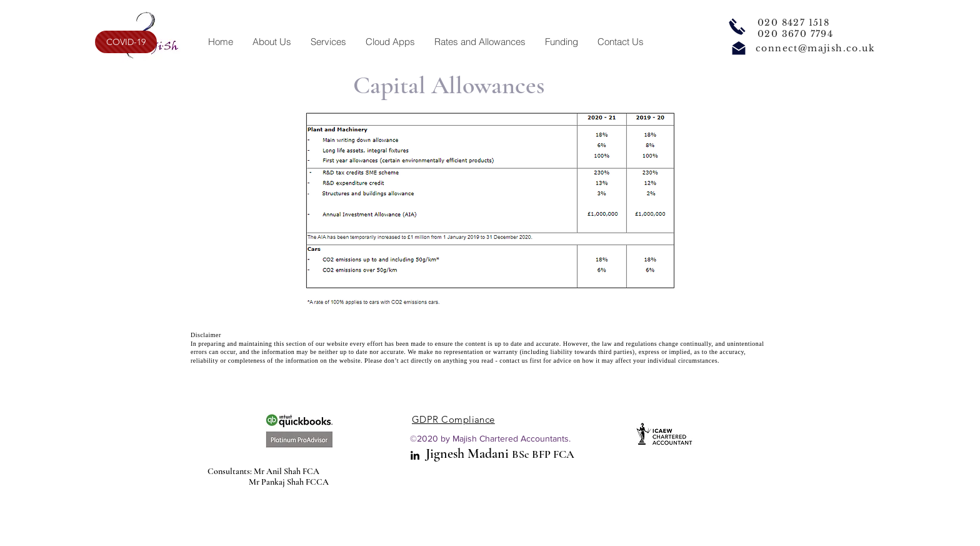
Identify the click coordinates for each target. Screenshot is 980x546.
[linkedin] (415, 455)
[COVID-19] (126, 42)
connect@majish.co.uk (815, 48)
